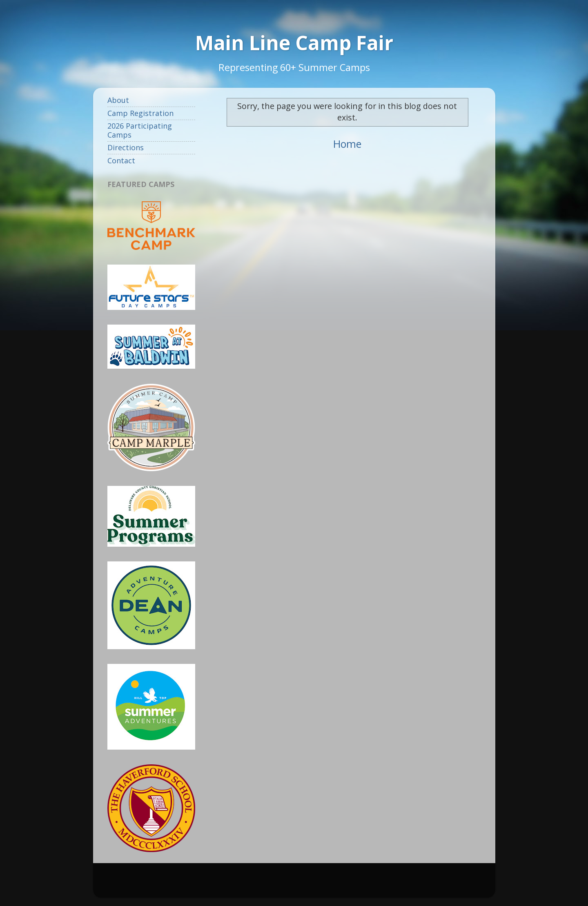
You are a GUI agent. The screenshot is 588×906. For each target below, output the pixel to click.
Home (347, 144)
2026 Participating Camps (140, 130)
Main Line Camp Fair (294, 43)
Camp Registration (140, 113)
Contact (121, 160)
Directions (126, 147)
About (118, 100)
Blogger (375, 884)
